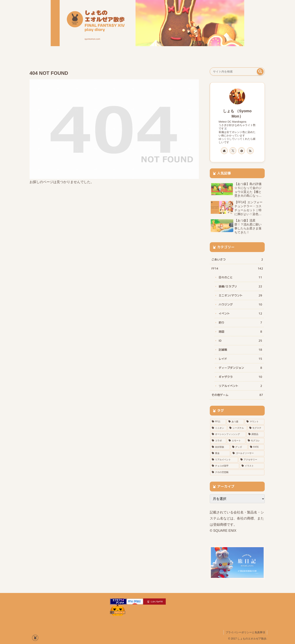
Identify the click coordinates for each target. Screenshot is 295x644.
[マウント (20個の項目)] (255, 422)
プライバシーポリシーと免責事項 (245, 632)
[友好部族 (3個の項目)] (220, 447)
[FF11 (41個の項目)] (218, 422)
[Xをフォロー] (233, 151)
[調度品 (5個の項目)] (255, 434)
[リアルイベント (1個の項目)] (224, 460)
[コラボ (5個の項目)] (218, 441)
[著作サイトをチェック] (224, 151)
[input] (237, 71)
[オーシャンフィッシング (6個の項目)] (228, 434)
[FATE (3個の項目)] (256, 447)
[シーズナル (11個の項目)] (237, 428)
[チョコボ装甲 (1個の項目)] (225, 466)
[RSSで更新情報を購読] (250, 151)
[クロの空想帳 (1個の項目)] (237, 472)
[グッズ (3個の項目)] (239, 447)
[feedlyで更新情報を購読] (242, 151)
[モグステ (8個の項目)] (256, 428)
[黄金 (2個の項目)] (220, 453)
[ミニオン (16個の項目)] (219, 428)
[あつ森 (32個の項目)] (235, 422)
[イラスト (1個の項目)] (252, 466)
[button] (260, 72)
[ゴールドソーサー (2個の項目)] (248, 453)
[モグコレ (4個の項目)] (255, 441)
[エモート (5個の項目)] (236, 441)
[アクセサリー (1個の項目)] (252, 460)
